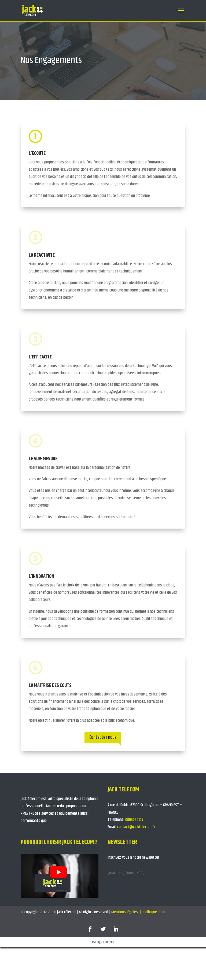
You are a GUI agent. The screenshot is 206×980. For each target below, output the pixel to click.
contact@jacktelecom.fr (136, 827)
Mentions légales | (127, 912)
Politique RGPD (155, 912)
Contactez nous (103, 738)
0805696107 (134, 820)
